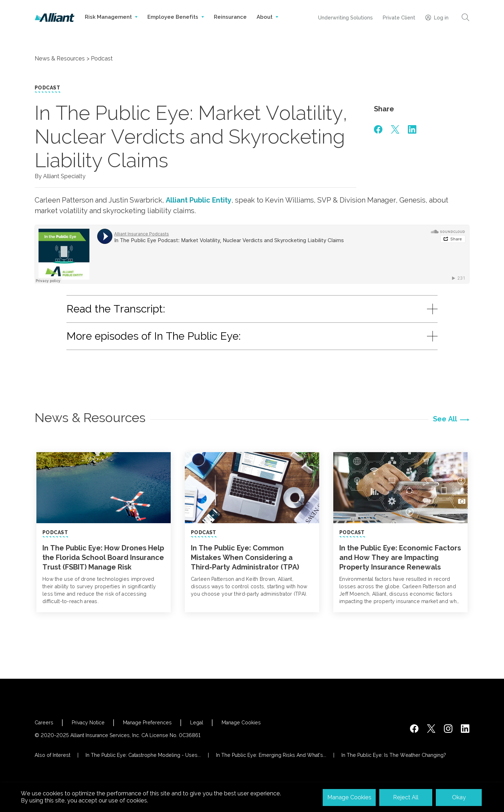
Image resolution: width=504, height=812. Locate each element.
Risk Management (111, 24)
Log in (437, 17)
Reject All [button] (406, 797)
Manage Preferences (147, 723)
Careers (44, 723)
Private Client (399, 18)
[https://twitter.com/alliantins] (431, 729)
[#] (378, 129)
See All (445, 419)
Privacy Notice (88, 723)
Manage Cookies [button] (349, 797)
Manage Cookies (241, 723)
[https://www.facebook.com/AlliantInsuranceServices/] (414, 729)
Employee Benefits (176, 24)
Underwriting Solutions (345, 18)
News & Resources (60, 59)
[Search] (465, 17)
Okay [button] (459, 797)
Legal (197, 723)
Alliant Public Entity (199, 200)
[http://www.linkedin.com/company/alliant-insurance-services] (465, 729)
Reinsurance (230, 17)
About (267, 24)
